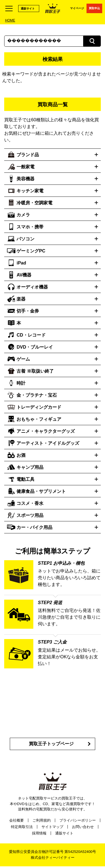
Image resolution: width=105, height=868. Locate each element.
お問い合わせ (83, 827)
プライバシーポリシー (78, 820)
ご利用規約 (42, 820)
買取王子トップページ (51, 744)
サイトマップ (52, 827)
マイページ (77, 8)
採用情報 (39, 833)
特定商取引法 (22, 827)
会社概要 (17, 820)
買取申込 (94, 8)
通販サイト (28, 9)
